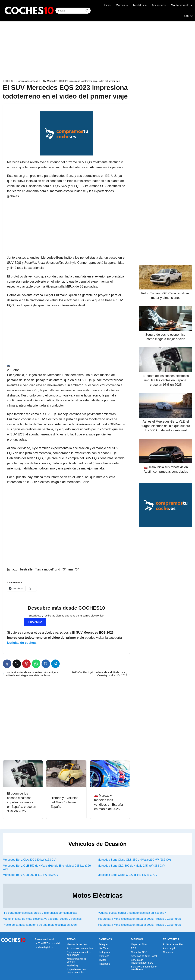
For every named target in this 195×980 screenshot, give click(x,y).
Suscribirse (35, 622)
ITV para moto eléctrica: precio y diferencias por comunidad (40, 913)
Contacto (168, 952)
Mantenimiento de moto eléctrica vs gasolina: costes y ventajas (42, 919)
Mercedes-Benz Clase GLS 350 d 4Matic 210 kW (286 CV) (134, 860)
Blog (187, 16)
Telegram (104, 944)
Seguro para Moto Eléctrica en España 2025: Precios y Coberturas (139, 919)
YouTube (104, 948)
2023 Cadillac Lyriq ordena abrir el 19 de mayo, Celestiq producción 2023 (100, 674)
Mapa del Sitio (139, 944)
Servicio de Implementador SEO (142, 961)
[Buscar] (87, 10)
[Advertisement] (97, 51)
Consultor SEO (139, 952)
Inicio (107, 5)
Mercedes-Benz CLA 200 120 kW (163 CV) (30, 860)
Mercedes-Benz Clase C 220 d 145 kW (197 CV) (128, 875)
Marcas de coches (77, 944)
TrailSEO (43, 943)
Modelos (138, 5)
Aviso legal (169, 948)
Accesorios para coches (80, 948)
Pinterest (104, 956)
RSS (133, 948)
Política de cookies (173, 944)
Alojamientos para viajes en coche (77, 971)
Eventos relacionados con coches (79, 954)
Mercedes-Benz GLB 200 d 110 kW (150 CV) (31, 875)
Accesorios (159, 5)
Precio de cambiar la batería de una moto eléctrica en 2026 (40, 925)
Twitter (103, 960)
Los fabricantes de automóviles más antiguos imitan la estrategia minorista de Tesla (32, 674)
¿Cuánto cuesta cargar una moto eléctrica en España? (132, 913)
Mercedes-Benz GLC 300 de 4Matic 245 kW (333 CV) (131, 866)
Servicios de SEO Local (144, 956)
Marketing (72, 966)
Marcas (120, 5)
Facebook (104, 964)
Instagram (104, 952)
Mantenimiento (180, 5)
